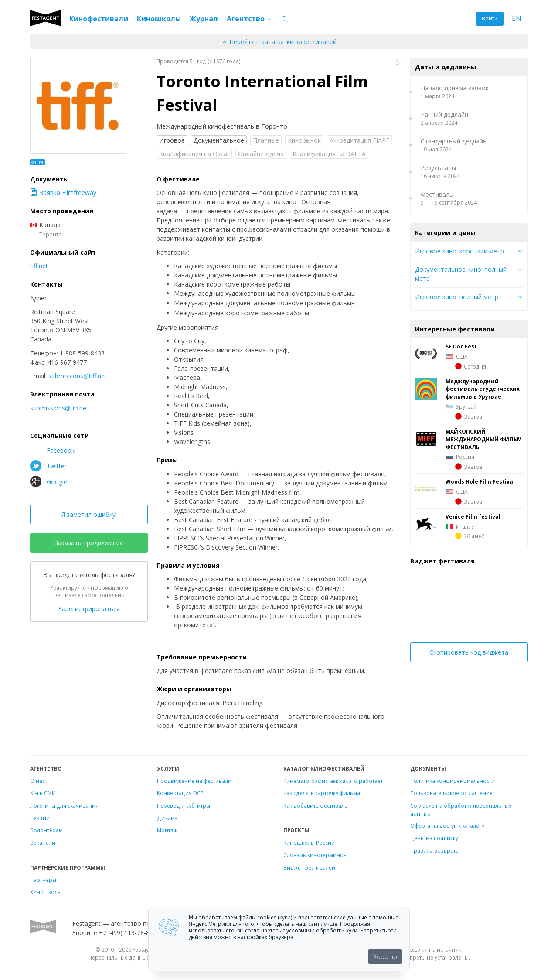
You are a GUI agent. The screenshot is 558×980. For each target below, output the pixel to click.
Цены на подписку (434, 838)
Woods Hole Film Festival (480, 481)
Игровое (172, 140)
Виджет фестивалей (309, 867)
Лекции (40, 818)
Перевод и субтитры (184, 806)
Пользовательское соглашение (451, 793)
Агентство (250, 19)
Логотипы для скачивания (64, 806)
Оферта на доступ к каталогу (447, 826)
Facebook (52, 450)
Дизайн (167, 818)
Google (49, 481)
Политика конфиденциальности (453, 781)
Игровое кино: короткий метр (459, 251)
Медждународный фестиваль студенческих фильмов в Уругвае (483, 389)
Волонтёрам (46, 830)
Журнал (204, 19)
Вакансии (43, 843)
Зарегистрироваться (89, 609)
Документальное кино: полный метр (461, 274)
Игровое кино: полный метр (457, 297)
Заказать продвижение (89, 543)
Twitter (48, 466)
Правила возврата (434, 850)
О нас (37, 781)
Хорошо (385, 957)
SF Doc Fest (461, 346)
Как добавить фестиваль (315, 806)
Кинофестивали (99, 19)
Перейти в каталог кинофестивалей (279, 42)
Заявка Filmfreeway (63, 193)
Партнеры (43, 880)
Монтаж (167, 830)
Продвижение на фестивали (194, 781)
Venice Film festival (473, 516)
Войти (490, 19)
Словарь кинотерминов (315, 855)
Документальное (219, 140)
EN (517, 19)
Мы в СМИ (43, 793)
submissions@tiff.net (78, 376)
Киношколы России (309, 843)
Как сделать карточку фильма (322, 793)
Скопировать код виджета (469, 652)
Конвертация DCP (180, 793)
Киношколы (159, 19)
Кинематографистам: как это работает (333, 781)
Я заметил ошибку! (89, 514)
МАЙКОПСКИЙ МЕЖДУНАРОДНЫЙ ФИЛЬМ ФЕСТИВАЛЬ (484, 439)
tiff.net (39, 266)
